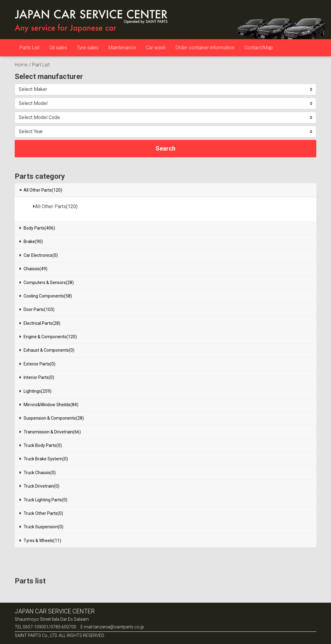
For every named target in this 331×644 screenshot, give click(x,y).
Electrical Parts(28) (40, 323)
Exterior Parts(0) (38, 364)
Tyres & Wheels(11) (40, 541)
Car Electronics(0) (39, 255)
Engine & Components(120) (48, 337)
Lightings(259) (36, 391)
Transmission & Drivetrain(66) (50, 432)
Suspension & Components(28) (52, 418)
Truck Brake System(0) (44, 459)
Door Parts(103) (37, 309)
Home (21, 65)
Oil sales (58, 48)
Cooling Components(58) (46, 296)
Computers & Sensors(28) (47, 283)
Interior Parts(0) (37, 377)
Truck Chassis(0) (38, 473)
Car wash (156, 48)
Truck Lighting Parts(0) (43, 500)
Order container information (205, 48)
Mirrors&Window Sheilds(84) (49, 405)
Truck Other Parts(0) (41, 513)
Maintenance (122, 48)
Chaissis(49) (34, 269)
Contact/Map (259, 48)
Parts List (30, 48)
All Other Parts (51, 206)
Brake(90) (31, 241)
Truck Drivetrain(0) (39, 486)
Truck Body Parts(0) (41, 445)
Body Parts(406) (37, 228)
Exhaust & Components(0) (47, 350)
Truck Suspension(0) (41, 527)
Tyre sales (88, 48)
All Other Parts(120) (40, 190)
